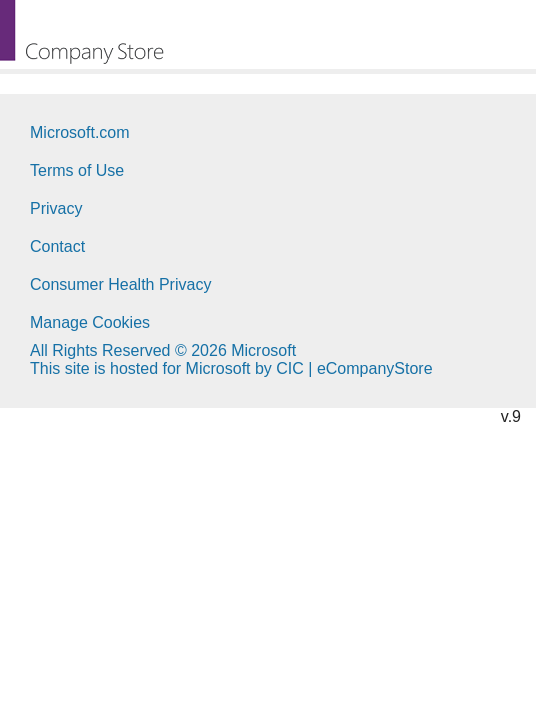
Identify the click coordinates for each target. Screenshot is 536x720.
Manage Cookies (90, 322)
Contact (57, 246)
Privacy (56, 208)
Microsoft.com (80, 132)
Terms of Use (77, 170)
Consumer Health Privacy (120, 284)
